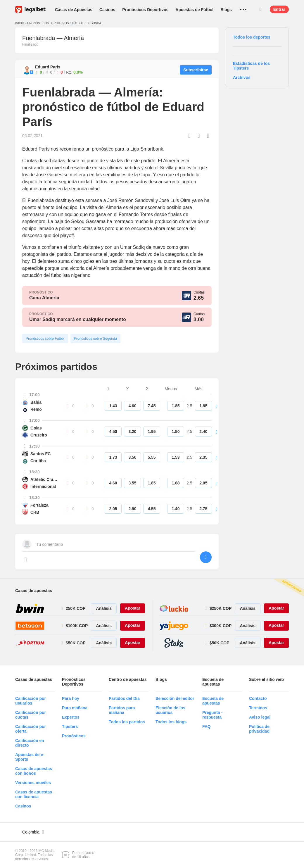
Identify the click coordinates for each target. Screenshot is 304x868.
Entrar (279, 9)
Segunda (94, 23)
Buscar (260, 9)
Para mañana (75, 708)
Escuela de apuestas (213, 701)
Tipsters (70, 727)
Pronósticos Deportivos (145, 10)
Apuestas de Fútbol (194, 10)
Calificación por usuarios (31, 701)
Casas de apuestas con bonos (34, 771)
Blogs (226, 10)
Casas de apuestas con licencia (34, 794)
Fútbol (78, 23)
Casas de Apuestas (74, 10)
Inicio (20, 23)
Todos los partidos (127, 722)
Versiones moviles (33, 783)
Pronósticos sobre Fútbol (45, 339)
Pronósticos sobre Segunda (95, 339)
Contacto (258, 698)
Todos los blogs (171, 722)
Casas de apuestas (34, 591)
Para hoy (71, 698)
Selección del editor (175, 698)
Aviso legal (260, 717)
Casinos (107, 10)
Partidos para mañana (122, 710)
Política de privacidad (259, 729)
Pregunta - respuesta (212, 715)
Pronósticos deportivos (48, 23)
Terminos (258, 708)
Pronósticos (74, 736)
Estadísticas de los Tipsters (251, 66)
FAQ (207, 727)
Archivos (242, 77)
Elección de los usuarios (170, 710)
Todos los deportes (252, 37)
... (243, 7)
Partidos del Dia (124, 698)
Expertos (71, 717)
